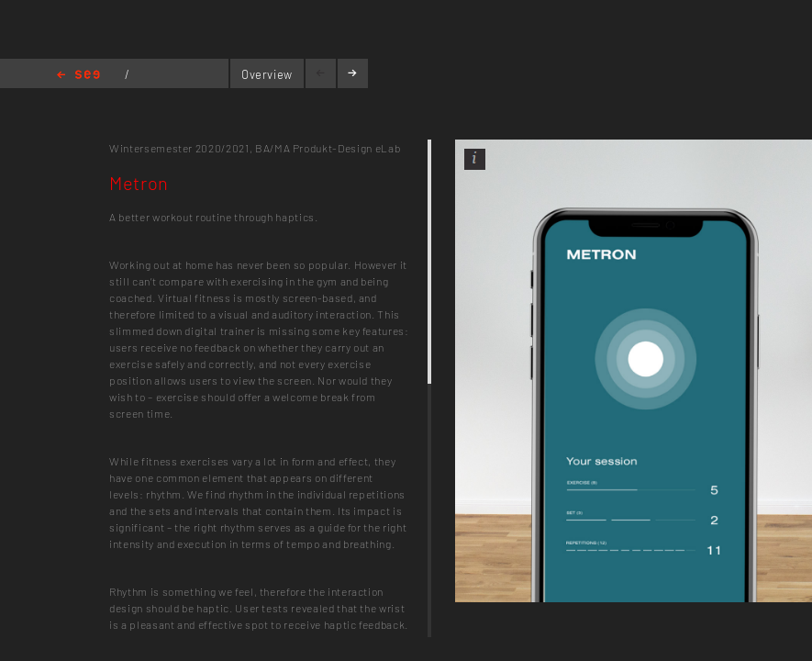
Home (78, 76)
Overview (267, 74)
